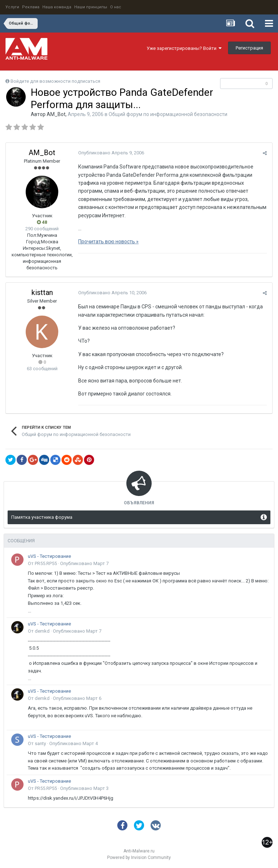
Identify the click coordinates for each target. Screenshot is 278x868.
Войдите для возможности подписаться (55, 81)
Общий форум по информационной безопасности (168, 114)
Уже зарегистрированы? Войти (184, 48)
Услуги (12, 7)
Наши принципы (91, 7)
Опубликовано (111, 153)
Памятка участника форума (42, 517)
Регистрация (249, 48)
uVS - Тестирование (49, 556)
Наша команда (57, 7)
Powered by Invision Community (139, 858)
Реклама (31, 7)
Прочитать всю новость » (108, 241)
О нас (116, 7)
